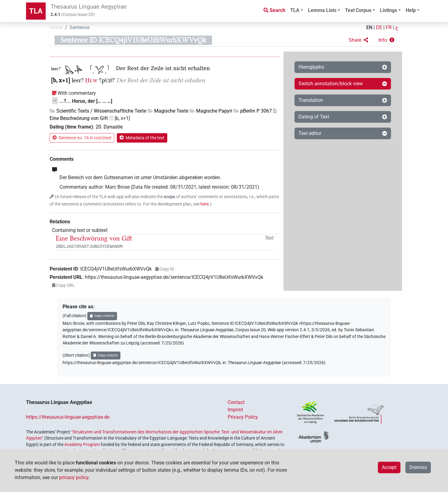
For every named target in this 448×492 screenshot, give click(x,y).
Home (56, 27)
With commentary (77, 93)
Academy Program (82, 444)
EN (369, 27)
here (205, 204)
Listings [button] (389, 10)
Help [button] (411, 10)
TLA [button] (295, 10)
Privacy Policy (243, 417)
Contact (236, 402)
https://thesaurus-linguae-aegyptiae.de (68, 417)
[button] (358, 40)
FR (389, 27)
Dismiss (418, 467)
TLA (36, 11)
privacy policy (74, 477)
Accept (389, 467)
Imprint (235, 410)
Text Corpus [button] (358, 10)
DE (379, 27)
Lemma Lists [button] (322, 10)
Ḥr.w (91, 80)
